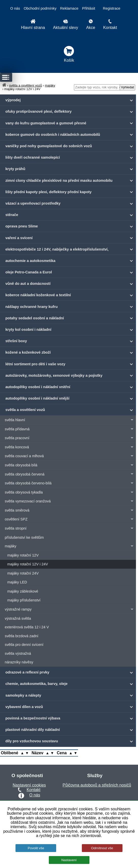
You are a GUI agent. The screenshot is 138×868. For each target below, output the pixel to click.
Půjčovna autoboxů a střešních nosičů (97, 785)
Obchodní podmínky (40, 8)
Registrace (112, 8)
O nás (15, 8)
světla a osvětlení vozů (26, 85)
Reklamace (69, 8)
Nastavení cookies (29, 785)
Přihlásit (89, 8)
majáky (50, 85)
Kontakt (34, 790)
